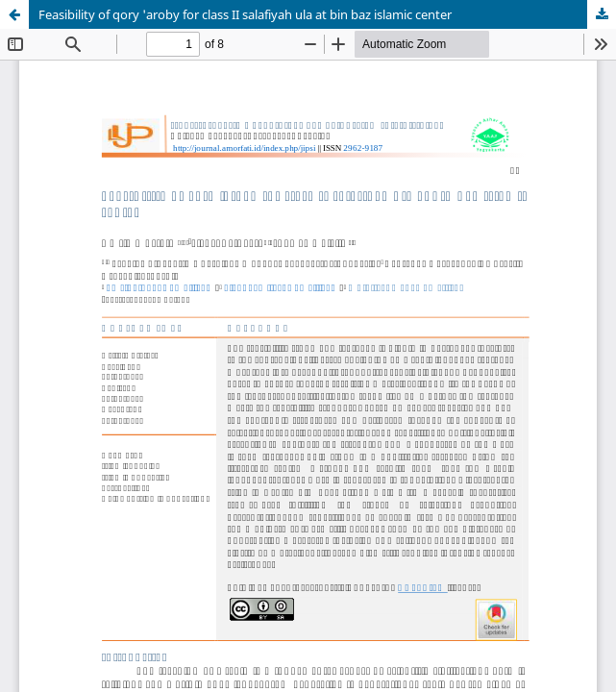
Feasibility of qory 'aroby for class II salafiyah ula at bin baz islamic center (245, 14)
